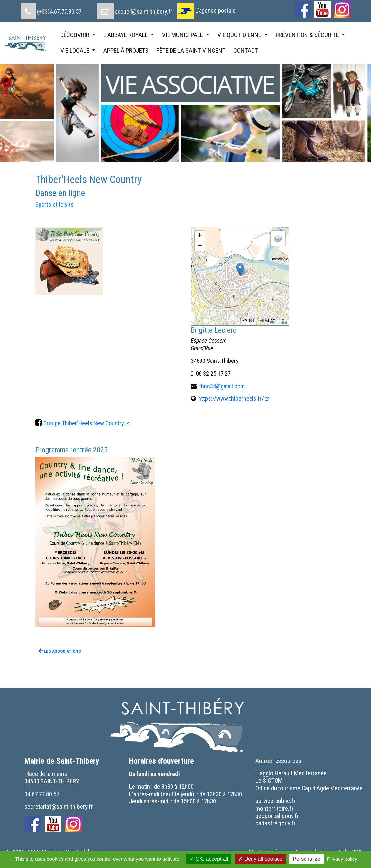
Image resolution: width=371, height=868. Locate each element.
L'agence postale (215, 10)
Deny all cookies (260, 859)
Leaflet (279, 323)
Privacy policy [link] (342, 859)
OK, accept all (209, 859)
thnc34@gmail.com (222, 386)
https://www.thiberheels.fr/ (231, 399)
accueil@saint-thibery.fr (144, 11)
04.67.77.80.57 (42, 794)
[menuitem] (51, 9)
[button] (240, 269)
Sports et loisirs (54, 204)
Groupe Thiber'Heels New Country (84, 423)
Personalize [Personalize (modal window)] (306, 859)
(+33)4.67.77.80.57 (59, 11)
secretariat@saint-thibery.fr (59, 807)
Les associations (59, 651)
